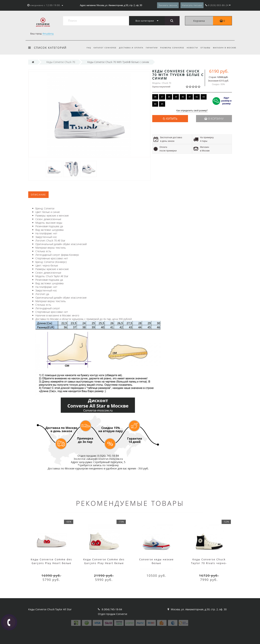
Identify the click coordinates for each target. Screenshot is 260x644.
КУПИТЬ (172, 119)
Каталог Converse (102, 48)
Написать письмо (192, 5)
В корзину (214, 119)
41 (190, 97)
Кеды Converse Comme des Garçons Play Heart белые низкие (51, 563)
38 (169, 97)
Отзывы (205, 48)
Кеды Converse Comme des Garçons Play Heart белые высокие (104, 563)
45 (162, 104)
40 (183, 97)
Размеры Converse (171, 48)
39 (176, 97)
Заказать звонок (168, 5)
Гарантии (150, 48)
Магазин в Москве (225, 48)
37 (162, 97)
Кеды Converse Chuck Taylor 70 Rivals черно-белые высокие (209, 563)
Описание (38, 195)
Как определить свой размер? (192, 111)
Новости (191, 48)
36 (155, 97)
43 (204, 97)
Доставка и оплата (128, 48)
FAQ (85, 48)
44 (155, 104)
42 (197, 97)
